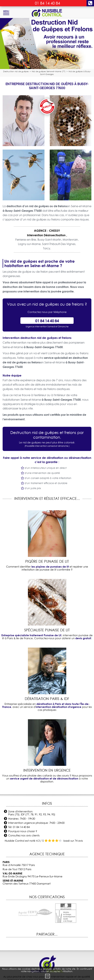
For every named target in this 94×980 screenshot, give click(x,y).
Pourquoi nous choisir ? (23, 831)
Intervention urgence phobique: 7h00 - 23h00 (36, 823)
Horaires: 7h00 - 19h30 (22, 819)
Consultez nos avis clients (24, 835)
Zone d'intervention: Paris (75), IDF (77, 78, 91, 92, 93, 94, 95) (32, 813)
